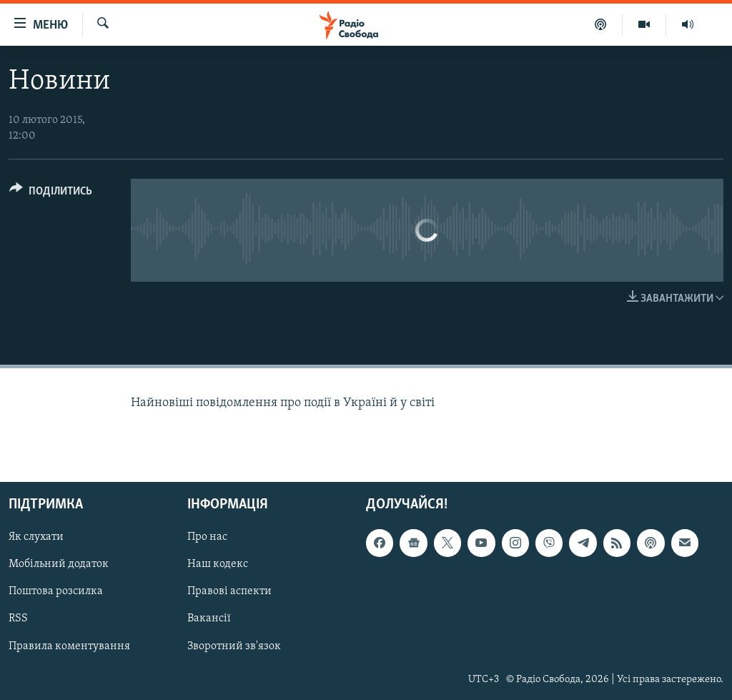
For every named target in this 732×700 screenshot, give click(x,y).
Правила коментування (69, 646)
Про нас (207, 537)
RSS (18, 619)
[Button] (51, 193)
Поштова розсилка (56, 592)
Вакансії (209, 619)
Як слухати (36, 537)
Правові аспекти (229, 592)
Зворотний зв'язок (234, 646)
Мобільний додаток (59, 565)
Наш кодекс (218, 565)
